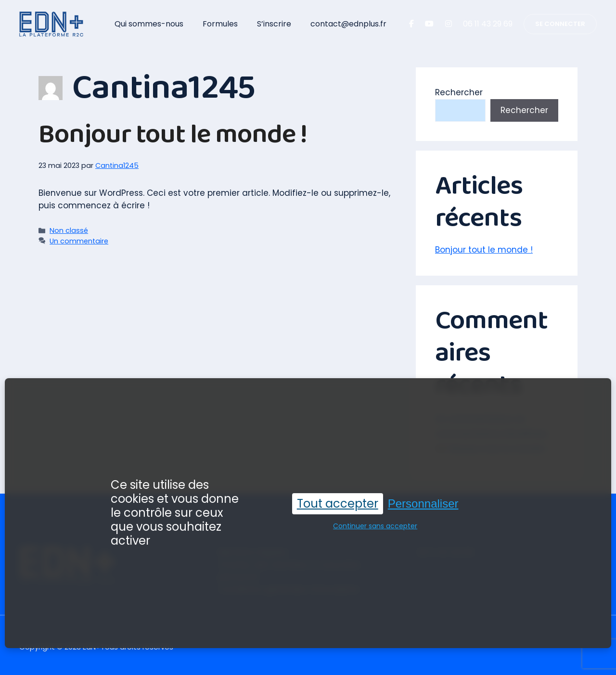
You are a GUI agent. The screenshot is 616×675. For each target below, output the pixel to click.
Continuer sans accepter (375, 522)
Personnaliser (423, 499)
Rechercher (459, 92)
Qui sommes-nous (149, 24)
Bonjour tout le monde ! (173, 134)
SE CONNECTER (560, 24)
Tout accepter (338, 499)
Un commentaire (79, 241)
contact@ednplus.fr (348, 24)
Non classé (69, 230)
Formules (220, 24)
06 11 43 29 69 (488, 24)
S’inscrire (274, 24)
